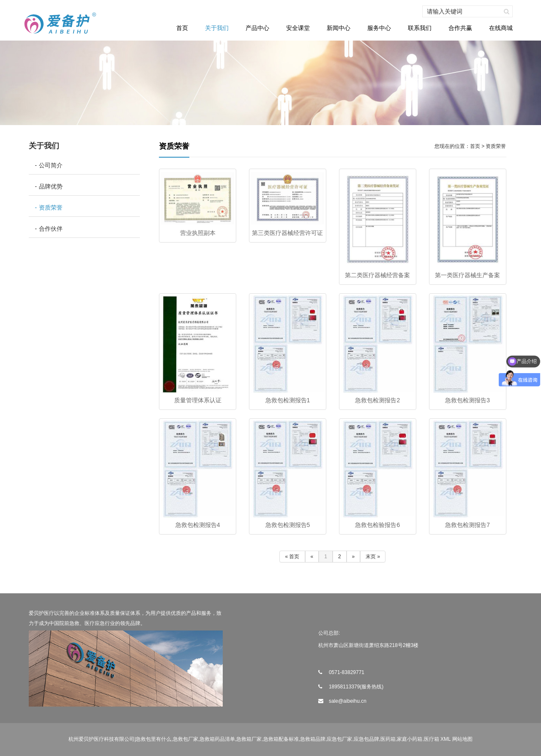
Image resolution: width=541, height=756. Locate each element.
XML (445, 739)
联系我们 (420, 28)
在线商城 (501, 28)
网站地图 (462, 739)
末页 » (373, 557)
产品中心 (257, 28)
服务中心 (379, 28)
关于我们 (217, 28)
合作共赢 (460, 28)
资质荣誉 (51, 207)
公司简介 (51, 165)
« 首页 (292, 557)
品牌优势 (51, 186)
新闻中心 (339, 28)
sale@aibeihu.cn (348, 701)
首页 (182, 28)
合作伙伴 (51, 229)
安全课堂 (298, 28)
